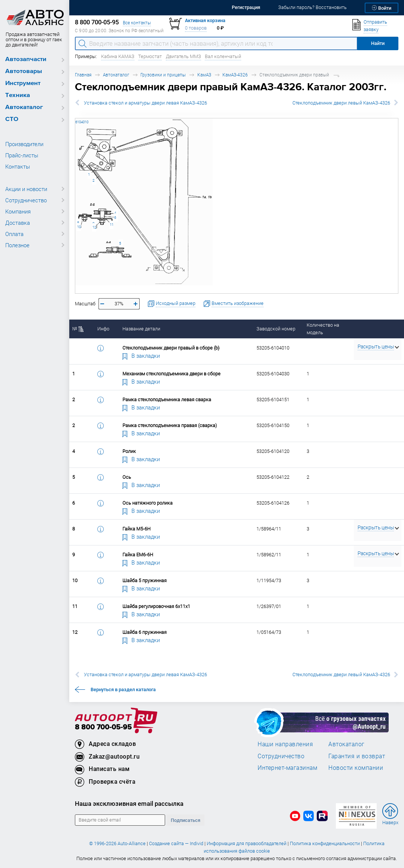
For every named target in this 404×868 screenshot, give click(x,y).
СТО (12, 119)
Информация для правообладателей (247, 843)
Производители (24, 144)
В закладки (141, 356)
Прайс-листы (22, 155)
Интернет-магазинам (287, 768)
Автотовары (24, 71)
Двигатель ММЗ (183, 56)
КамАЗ (204, 75)
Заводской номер (276, 329)
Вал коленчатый (223, 56)
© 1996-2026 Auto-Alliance (117, 843)
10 (79, 227)
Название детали (141, 329)
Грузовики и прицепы (163, 75)
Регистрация (246, 7)
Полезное (17, 245)
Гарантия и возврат (357, 756)
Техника (18, 95)
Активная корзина (205, 20)
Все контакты (137, 23)
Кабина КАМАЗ (118, 56)
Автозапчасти (26, 59)
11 (112, 225)
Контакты (18, 166)
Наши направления (285, 744)
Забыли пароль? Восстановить (312, 7)
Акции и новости (26, 189)
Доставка (18, 223)
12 (94, 227)
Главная (83, 75)
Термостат (150, 56)
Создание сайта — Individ (176, 843)
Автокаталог (24, 107)
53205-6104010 (75, 118)
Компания (18, 211)
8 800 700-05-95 (103, 727)
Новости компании (356, 768)
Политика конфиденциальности (325, 843)
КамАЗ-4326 (235, 75)
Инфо (103, 329)
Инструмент (23, 83)
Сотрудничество (26, 200)
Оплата (14, 234)
